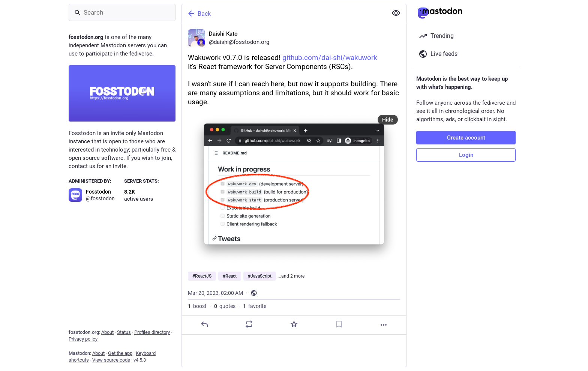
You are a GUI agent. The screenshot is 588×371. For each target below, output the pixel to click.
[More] (384, 325)
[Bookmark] (339, 324)
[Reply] (204, 324)
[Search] (122, 12)
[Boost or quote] (249, 324)
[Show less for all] (396, 13)
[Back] (284, 14)
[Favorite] (294, 324)
